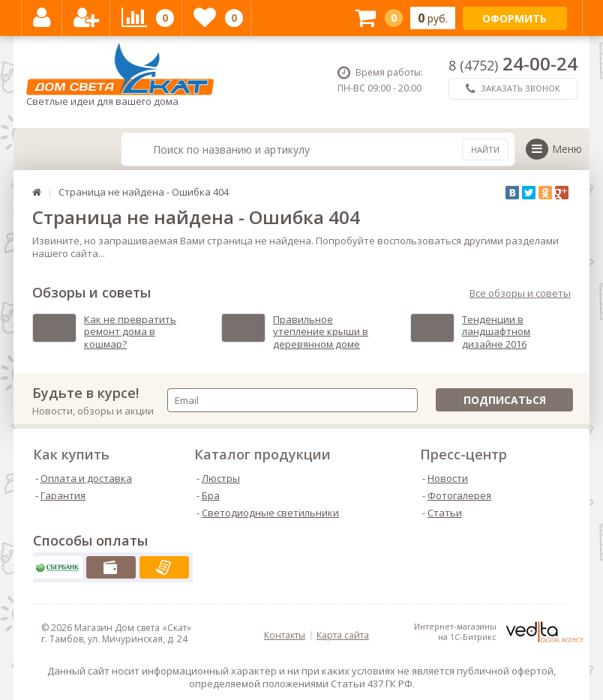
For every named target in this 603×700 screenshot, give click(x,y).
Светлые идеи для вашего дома (120, 75)
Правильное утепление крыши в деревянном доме (321, 332)
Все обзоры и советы (520, 293)
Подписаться (505, 400)
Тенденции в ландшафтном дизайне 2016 (496, 332)
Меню (554, 149)
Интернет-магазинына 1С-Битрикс (499, 632)
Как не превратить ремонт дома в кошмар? (130, 332)
